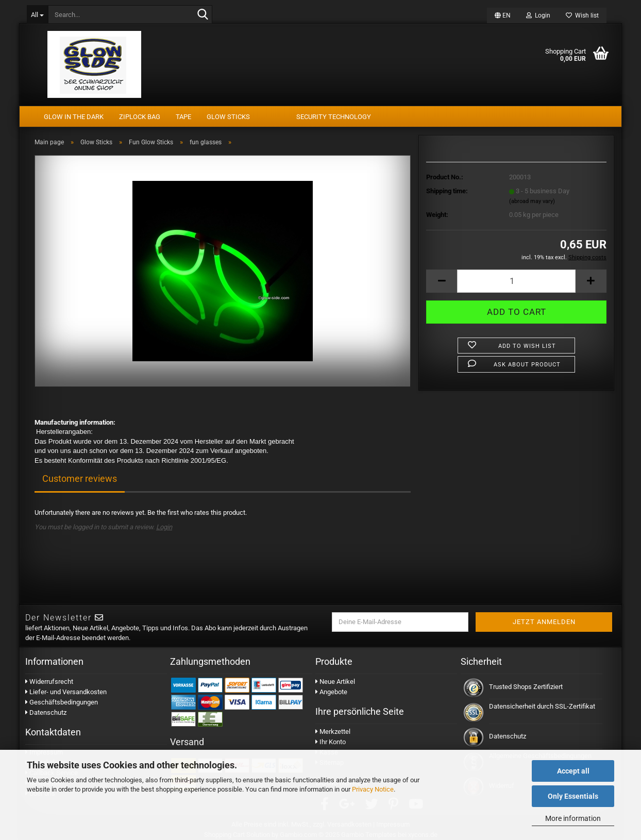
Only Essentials (573, 796)
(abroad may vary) (532, 201)
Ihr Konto (331, 742)
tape (183, 117)
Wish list (582, 15)
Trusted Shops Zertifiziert (526, 687)
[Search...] (37, 14)
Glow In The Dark (74, 117)
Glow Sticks (228, 117)
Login (164, 527)
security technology (334, 117)
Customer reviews (80, 478)
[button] (503, 15)
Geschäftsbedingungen (62, 702)
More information (573, 818)
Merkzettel (333, 732)
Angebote (331, 692)
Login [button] (538, 15)
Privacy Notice (373, 789)
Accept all (573, 771)
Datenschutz (46, 712)
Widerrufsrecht (49, 682)
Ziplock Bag (140, 117)
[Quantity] (516, 281)
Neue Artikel (335, 682)
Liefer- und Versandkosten (66, 692)
